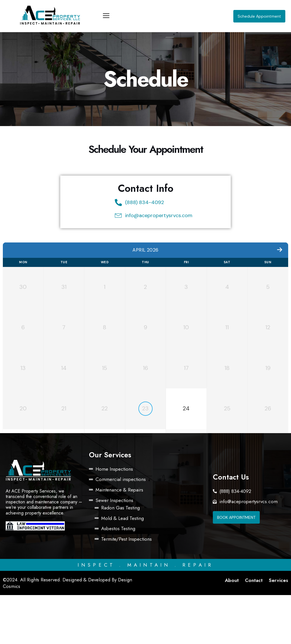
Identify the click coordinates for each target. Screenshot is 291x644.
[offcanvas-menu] (106, 16)
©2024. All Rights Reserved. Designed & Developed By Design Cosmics (68, 632)
